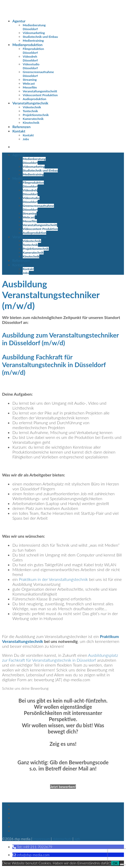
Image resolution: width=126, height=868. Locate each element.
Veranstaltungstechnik (30, 103)
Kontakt (19, 131)
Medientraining (33, 41)
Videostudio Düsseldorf (31, 66)
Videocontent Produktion (40, 95)
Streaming (30, 80)
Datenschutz (62, 839)
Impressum (41, 839)
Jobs (26, 139)
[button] (32, 847)
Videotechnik (32, 107)
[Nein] (122, 864)
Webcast (29, 83)
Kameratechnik (33, 119)
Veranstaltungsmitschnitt (40, 91)
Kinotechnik (31, 123)
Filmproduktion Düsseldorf (33, 51)
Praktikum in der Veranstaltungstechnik (53, 579)
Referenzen (21, 127)
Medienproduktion (27, 45)
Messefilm (30, 87)
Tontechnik (30, 111)
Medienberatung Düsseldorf (34, 27)
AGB (77, 839)
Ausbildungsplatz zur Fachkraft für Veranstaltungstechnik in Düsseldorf (60, 658)
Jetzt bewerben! (63, 787)
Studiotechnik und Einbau (40, 37)
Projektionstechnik (36, 115)
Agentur (19, 21)
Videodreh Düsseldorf (30, 58)
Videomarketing (34, 33)
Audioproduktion (34, 99)
